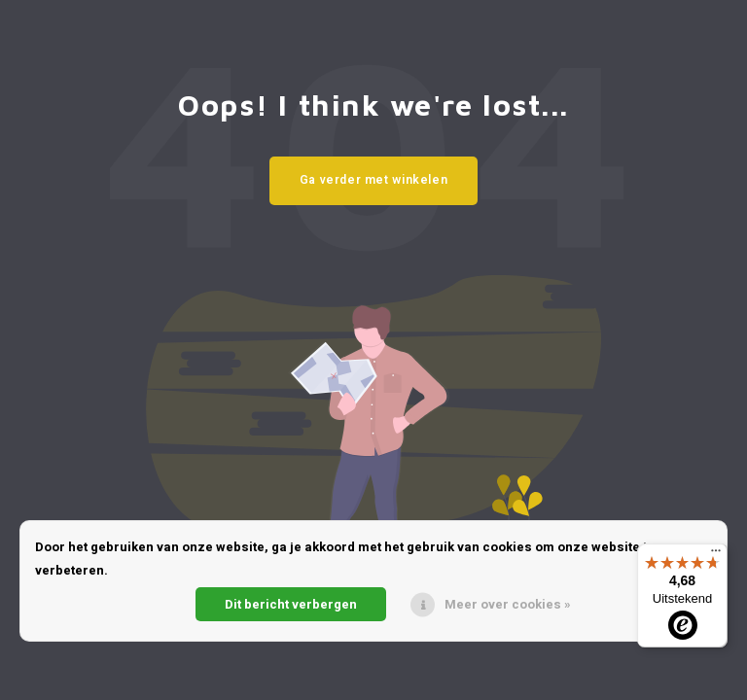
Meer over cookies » (508, 604)
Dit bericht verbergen (291, 604)
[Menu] (716, 555)
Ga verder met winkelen (374, 180)
